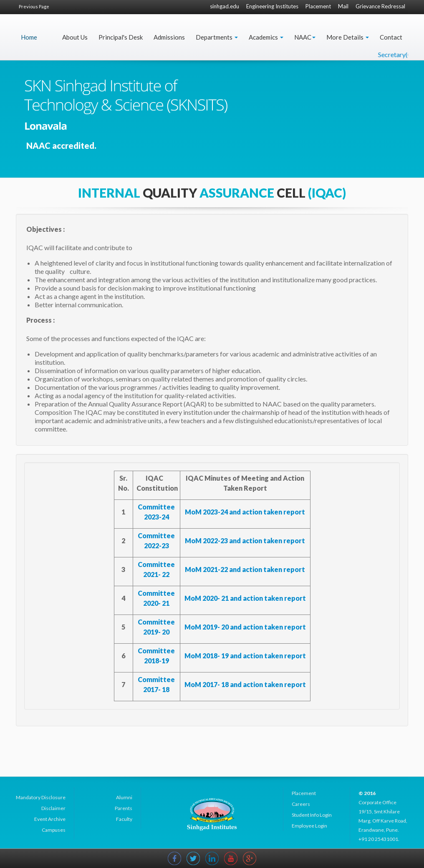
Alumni (124, 797)
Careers (301, 804)
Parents (124, 808)
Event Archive (50, 819)
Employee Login (309, 826)
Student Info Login (312, 815)
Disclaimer (53, 808)
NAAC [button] (305, 37)
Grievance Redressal (380, 6)
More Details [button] (348, 37)
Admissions (169, 37)
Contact (391, 37)
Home (29, 37)
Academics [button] (266, 37)
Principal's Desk (121, 37)
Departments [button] (217, 37)
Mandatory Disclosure (41, 797)
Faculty (124, 819)
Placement (318, 6)
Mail (343, 6)
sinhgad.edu (225, 6)
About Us (75, 37)
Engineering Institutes (272, 6)
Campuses (54, 830)
